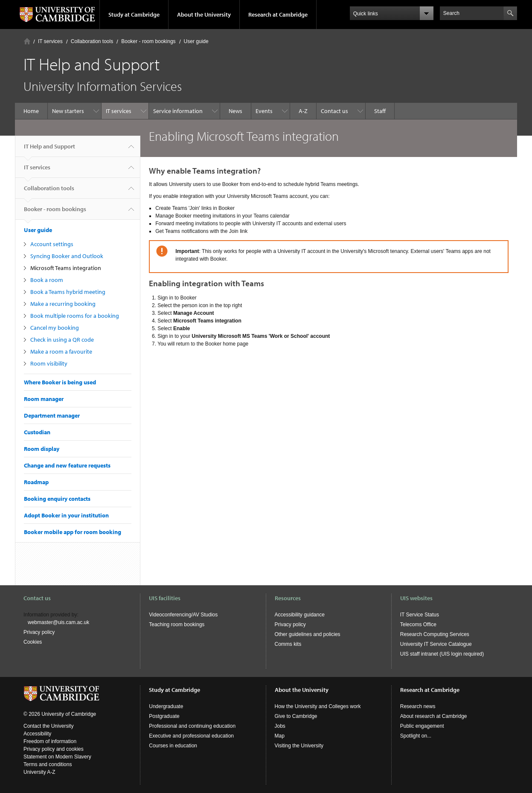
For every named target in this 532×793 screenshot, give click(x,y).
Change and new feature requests (67, 465)
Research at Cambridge (278, 15)
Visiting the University (299, 746)
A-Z (303, 111)
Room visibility (49, 363)
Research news (418, 706)
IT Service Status (420, 615)
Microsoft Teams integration (66, 268)
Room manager (44, 399)
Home (27, 41)
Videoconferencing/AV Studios (183, 615)
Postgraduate (164, 716)
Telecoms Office (418, 625)
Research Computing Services (435, 634)
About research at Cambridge (434, 716)
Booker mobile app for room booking (73, 532)
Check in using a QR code (62, 340)
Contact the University (48, 726)
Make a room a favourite (61, 351)
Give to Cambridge (296, 716)
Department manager (52, 415)
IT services (50, 41)
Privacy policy (39, 632)
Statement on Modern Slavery (57, 757)
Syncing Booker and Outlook (67, 256)
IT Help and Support (49, 150)
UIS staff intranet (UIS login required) (442, 654)
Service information (178, 111)
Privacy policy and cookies (54, 749)
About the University (204, 15)
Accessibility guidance (300, 615)
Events (264, 111)
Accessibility (37, 734)
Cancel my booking (55, 328)
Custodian (37, 432)
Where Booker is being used (60, 382)
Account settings (52, 244)
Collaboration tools (92, 41)
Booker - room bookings (148, 41)
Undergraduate (166, 706)
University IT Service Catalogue (436, 644)
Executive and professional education (191, 736)
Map (280, 736)
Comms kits (288, 644)
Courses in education (173, 746)
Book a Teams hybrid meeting (68, 292)
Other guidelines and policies (308, 634)
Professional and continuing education (192, 726)
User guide (196, 41)
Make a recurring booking (63, 304)
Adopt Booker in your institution (66, 515)
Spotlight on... (416, 736)
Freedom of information (50, 741)
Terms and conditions (48, 764)
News (235, 111)
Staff (380, 111)
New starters (68, 111)
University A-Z (39, 772)
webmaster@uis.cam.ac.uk (58, 622)
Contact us (334, 111)
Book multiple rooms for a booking (75, 316)
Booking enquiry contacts (57, 499)
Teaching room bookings (177, 625)
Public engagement (422, 726)
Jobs (280, 726)
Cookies (33, 642)
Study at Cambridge (134, 15)
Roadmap (36, 482)
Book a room (47, 280)
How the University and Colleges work (318, 706)
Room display (42, 449)
